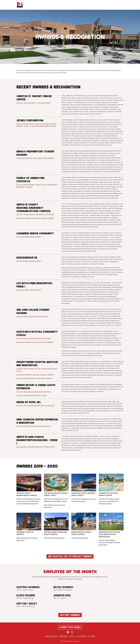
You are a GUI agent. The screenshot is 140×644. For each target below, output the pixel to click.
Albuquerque (51, 636)
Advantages (77, 5)
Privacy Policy (76, 641)
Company (66, 5)
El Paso (92, 636)
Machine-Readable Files (66, 641)
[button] (68, 632)
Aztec (72, 636)
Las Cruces (81, 636)
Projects (88, 5)
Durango (63, 636)
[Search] (122, 5)
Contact (115, 5)
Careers (107, 5)
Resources (97, 5)
